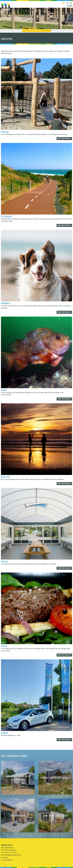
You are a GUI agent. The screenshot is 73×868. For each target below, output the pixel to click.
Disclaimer (5, 857)
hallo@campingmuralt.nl (13, 855)
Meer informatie (64, 139)
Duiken (4, 390)
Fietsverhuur (6, 216)
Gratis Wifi (5, 477)
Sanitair (4, 561)
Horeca (4, 646)
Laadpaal (5, 733)
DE (71, 3)
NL (68, 3)
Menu (69, 6)
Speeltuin (5, 132)
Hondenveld (6, 303)
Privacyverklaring (7, 860)
